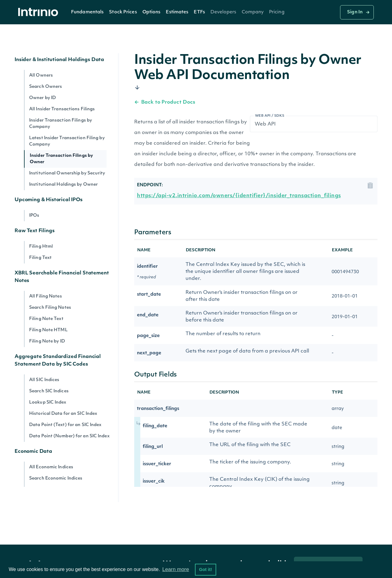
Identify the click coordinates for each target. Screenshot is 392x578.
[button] (87, 12)
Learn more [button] (176, 569)
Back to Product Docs (165, 102)
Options (152, 12)
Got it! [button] (205, 569)
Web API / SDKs (270, 116)
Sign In (355, 12)
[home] (40, 12)
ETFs (199, 12)
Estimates (177, 12)
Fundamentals (87, 12)
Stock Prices (123, 12)
